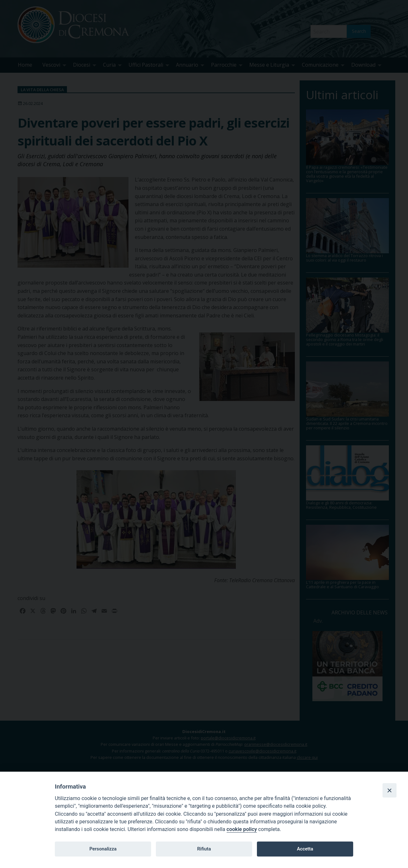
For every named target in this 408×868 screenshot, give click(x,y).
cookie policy (242, 829)
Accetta (305, 849)
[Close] (390, 790)
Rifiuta (204, 849)
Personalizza (103, 849)
